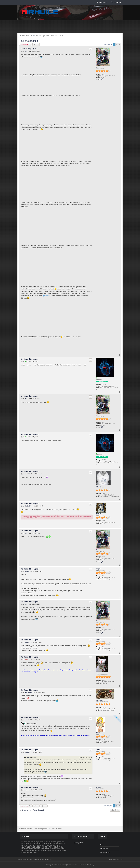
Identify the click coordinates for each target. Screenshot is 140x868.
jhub (97, 67)
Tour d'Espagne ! (29, 41)
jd (96, 378)
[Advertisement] (70, 26)
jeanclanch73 (100, 700)
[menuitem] (116, 3)
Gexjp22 (98, 569)
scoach (98, 733)
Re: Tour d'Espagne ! (30, 359)
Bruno (97, 673)
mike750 (98, 486)
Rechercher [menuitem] (104, 848)
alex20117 (99, 514)
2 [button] (117, 44)
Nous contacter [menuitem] (105, 852)
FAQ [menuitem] (102, 845)
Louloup (98, 787)
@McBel (45, 296)
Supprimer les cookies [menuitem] (115, 859)
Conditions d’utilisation (25, 859)
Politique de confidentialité (42, 859)
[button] (119, 44)
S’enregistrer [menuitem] (78, 843)
